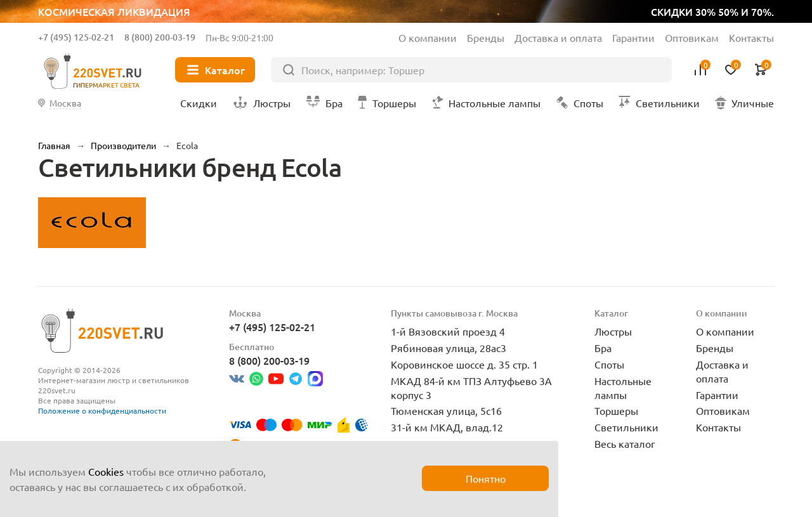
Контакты (751, 37)
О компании (428, 37)
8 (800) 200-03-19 (160, 37)
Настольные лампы (623, 388)
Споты (609, 364)
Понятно (486, 478)
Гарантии (633, 37)
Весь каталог (625, 443)
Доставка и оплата (558, 37)
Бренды (486, 37)
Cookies (106, 471)
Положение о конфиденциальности (102, 410)
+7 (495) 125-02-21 (76, 37)
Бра (603, 348)
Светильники (626, 427)
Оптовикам (692, 37)
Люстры (613, 331)
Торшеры (616, 410)
